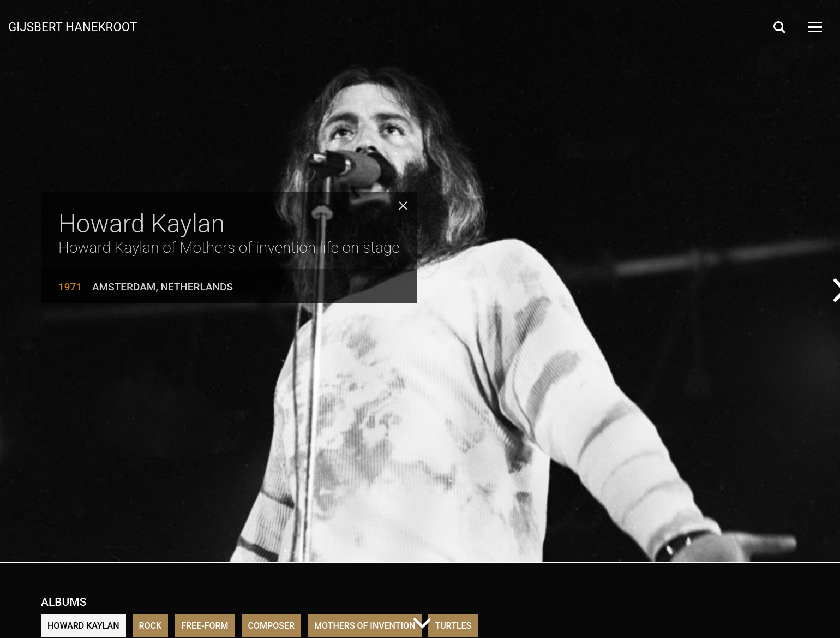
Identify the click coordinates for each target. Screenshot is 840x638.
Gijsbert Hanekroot (73, 26)
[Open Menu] (814, 27)
